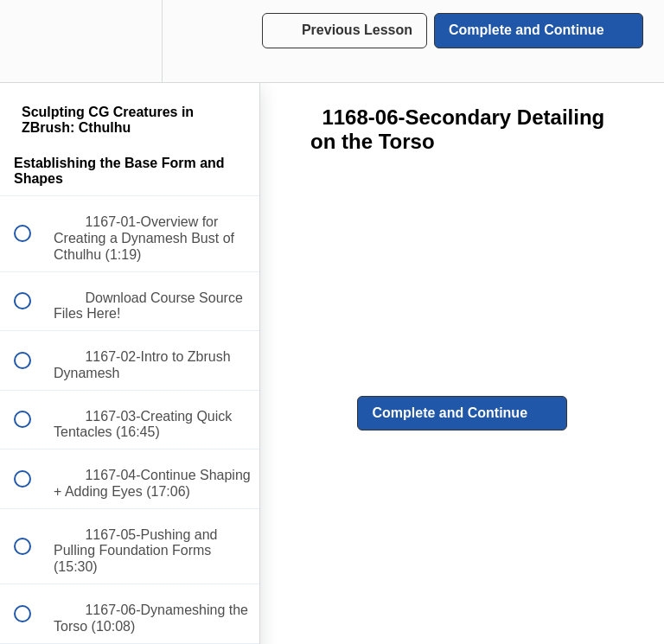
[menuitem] (130, 41)
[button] (32, 41)
